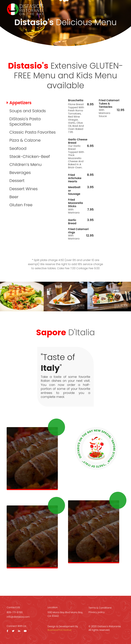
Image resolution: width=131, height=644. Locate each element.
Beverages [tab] (20, 173)
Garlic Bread (72, 222)
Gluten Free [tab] (21, 205)
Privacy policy (97, 612)
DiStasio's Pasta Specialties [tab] (25, 121)
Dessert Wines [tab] (24, 189)
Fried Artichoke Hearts (75, 178)
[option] (22, 297)
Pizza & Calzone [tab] (25, 140)
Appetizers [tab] (20, 103)
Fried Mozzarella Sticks (75, 203)
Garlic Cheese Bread (78, 141)
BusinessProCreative (60, 630)
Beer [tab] (14, 197)
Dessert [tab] (17, 181)
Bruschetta (76, 100)
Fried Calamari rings (78, 231)
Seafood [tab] (18, 148)
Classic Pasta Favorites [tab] (32, 132)
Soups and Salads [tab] (28, 111)
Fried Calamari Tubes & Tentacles (109, 104)
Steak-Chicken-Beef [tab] (30, 156)
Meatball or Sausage (74, 191)
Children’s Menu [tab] (26, 164)
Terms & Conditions (100, 608)
